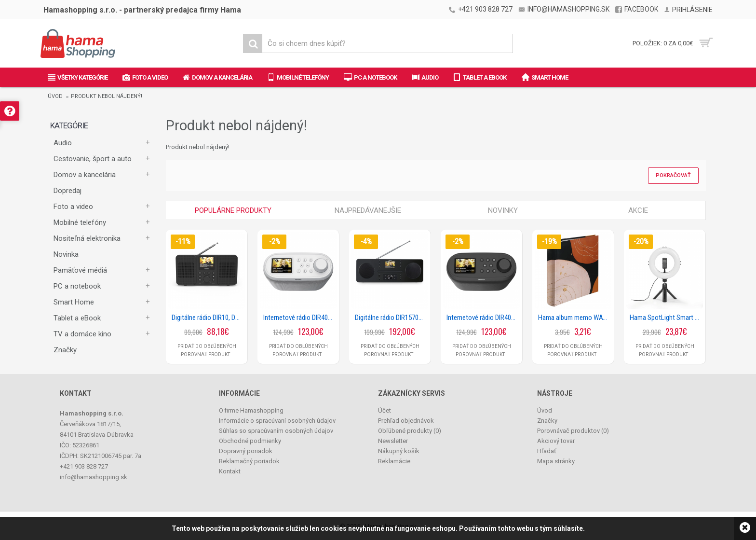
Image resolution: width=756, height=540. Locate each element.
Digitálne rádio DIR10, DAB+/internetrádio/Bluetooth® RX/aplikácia (208, 318)
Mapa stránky (556, 461)
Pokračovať (673, 175)
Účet (385, 410)
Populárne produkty (233, 210)
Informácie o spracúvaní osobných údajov (277, 421)
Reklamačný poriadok (249, 461)
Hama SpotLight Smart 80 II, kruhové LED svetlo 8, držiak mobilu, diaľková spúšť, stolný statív (666, 318)
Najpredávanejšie (368, 210)
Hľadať (547, 451)
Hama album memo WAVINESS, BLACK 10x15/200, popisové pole (575, 318)
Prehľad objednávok (406, 421)
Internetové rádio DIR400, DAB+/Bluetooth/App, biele (300, 318)
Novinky (503, 210)
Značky (65, 350)
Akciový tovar (556, 441)
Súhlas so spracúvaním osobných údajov (276, 431)
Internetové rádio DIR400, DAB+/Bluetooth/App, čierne (483, 318)
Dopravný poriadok (246, 451)
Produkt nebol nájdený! (107, 96)
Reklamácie (394, 461)
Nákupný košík (399, 451)
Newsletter (393, 441)
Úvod (55, 96)
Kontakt (230, 471)
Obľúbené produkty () (410, 431)
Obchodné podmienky (250, 441)
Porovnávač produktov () (573, 431)
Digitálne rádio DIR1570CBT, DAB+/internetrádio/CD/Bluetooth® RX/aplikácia (391, 318)
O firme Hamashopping (251, 410)
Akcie (638, 210)
